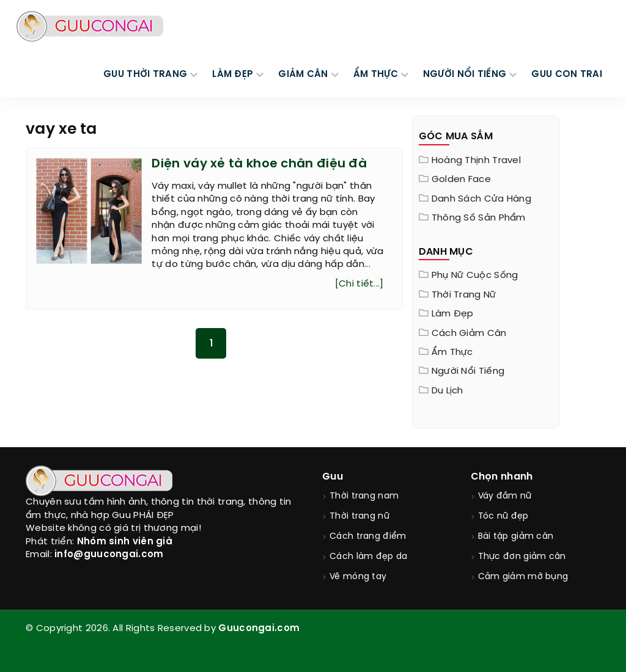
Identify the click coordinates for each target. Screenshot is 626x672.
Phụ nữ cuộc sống (475, 276)
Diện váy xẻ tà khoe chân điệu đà (259, 164)
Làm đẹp (453, 314)
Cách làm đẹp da (369, 557)
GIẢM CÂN (303, 75)
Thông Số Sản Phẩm (479, 218)
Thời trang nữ (464, 295)
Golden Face (461, 180)
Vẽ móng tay (358, 577)
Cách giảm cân (469, 334)
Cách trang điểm (368, 537)
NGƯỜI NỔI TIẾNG (465, 75)
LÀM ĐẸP (233, 75)
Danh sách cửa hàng (481, 199)
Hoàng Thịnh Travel (476, 161)
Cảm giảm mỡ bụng (523, 577)
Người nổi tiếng (468, 371)
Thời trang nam (364, 496)
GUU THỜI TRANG (145, 75)
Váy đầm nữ (505, 496)
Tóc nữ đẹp (503, 517)
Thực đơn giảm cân (522, 557)
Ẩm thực (452, 352)
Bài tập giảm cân (516, 537)
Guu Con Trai (567, 75)
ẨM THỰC (376, 75)
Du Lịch (447, 391)
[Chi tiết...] (359, 284)
